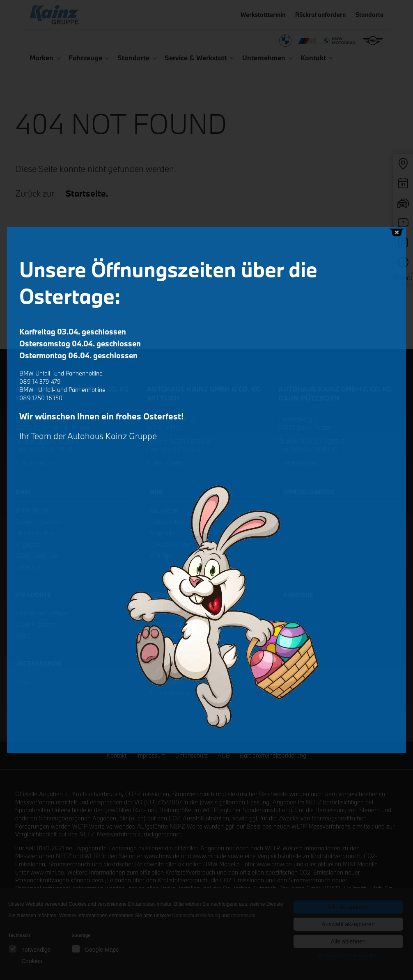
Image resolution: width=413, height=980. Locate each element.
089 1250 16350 (41, 398)
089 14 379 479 (40, 381)
